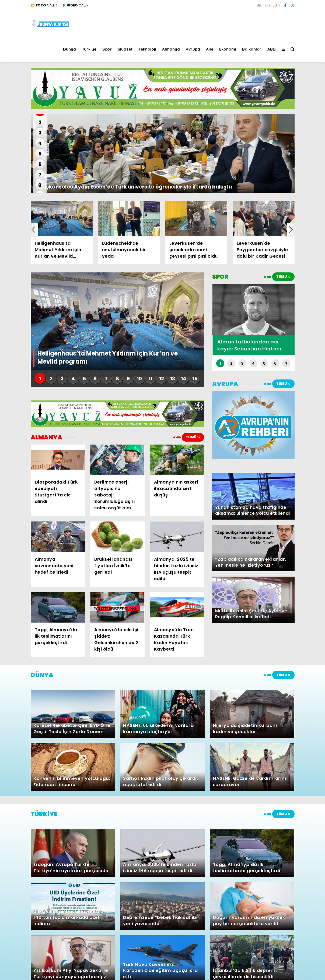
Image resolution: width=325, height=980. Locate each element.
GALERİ (44, 5)
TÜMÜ (193, 437)
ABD (272, 49)
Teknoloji (147, 49)
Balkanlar (252, 49)
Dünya (69, 49)
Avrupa (193, 49)
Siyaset (125, 49)
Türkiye (89, 49)
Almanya (171, 49)
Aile (210, 49)
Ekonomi (228, 49)
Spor (107, 49)
